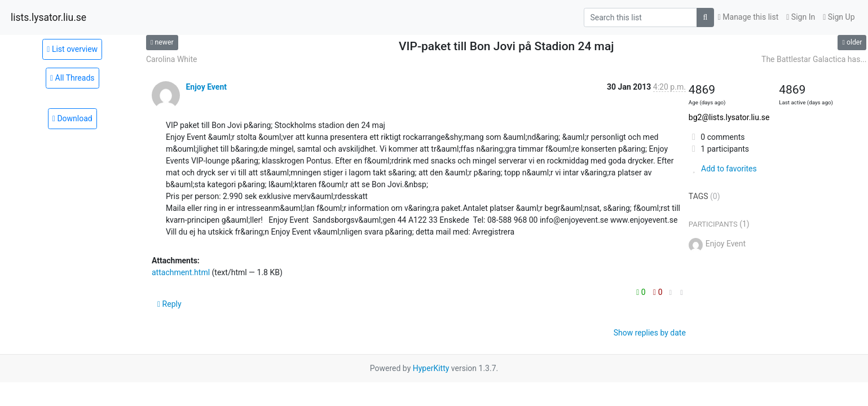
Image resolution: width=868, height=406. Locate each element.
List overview (72, 49)
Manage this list (748, 17)
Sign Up (839, 17)
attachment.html (181, 272)
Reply (169, 304)
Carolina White (172, 59)
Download (72, 118)
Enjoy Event (206, 87)
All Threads (72, 78)
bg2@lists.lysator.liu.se (729, 117)
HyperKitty (431, 368)
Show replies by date (650, 333)
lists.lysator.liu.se (49, 17)
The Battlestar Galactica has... (814, 59)
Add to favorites (723, 169)
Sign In (801, 17)
